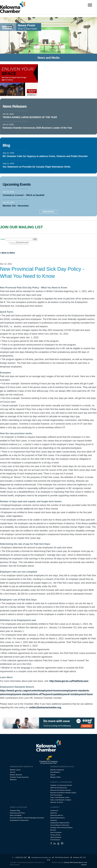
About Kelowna (56, 837)
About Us (54, 813)
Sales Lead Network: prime (60, 797)
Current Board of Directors (60, 825)
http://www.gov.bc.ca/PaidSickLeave (69, 681)
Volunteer (54, 820)
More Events (48, 212)
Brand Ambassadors (58, 818)
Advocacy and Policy (17, 813)
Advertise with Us (57, 815)
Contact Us (54, 811)
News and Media (16, 815)
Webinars (13, 780)
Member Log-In (15, 770)
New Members (55, 772)
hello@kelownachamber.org (41, 857)
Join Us (13, 772)
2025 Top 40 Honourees (59, 788)
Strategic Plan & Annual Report (61, 828)
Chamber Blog (15, 811)
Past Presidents (56, 832)
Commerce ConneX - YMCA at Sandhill (23, 195)
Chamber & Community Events (61, 785)
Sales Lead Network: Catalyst (61, 800)
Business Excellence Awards (61, 790)
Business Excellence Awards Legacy (63, 793)
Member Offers (56, 777)
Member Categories (57, 770)
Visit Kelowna (55, 840)
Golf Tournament (56, 795)
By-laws (53, 830)
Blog (6, 145)
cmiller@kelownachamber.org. (45, 707)
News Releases (15, 106)
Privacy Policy (55, 835)
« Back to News (7, 253)
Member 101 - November (16, 206)
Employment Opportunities (60, 823)
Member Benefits (16, 775)
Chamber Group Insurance (19, 777)
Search (53, 775)
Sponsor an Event (57, 802)
